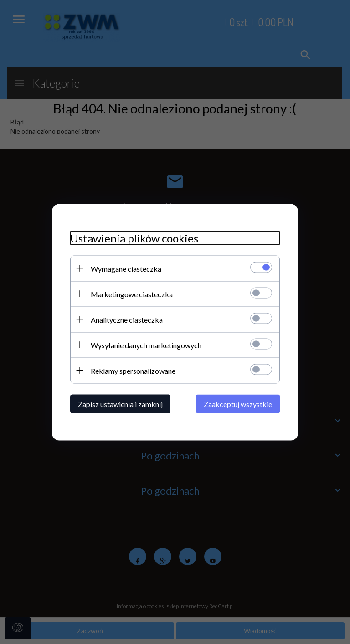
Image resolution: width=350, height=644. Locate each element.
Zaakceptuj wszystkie (238, 404)
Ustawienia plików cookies (134, 238)
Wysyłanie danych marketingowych (146, 345)
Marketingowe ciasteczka (132, 294)
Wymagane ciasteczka (126, 268)
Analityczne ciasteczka (127, 319)
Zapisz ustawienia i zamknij (120, 404)
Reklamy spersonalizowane (133, 370)
